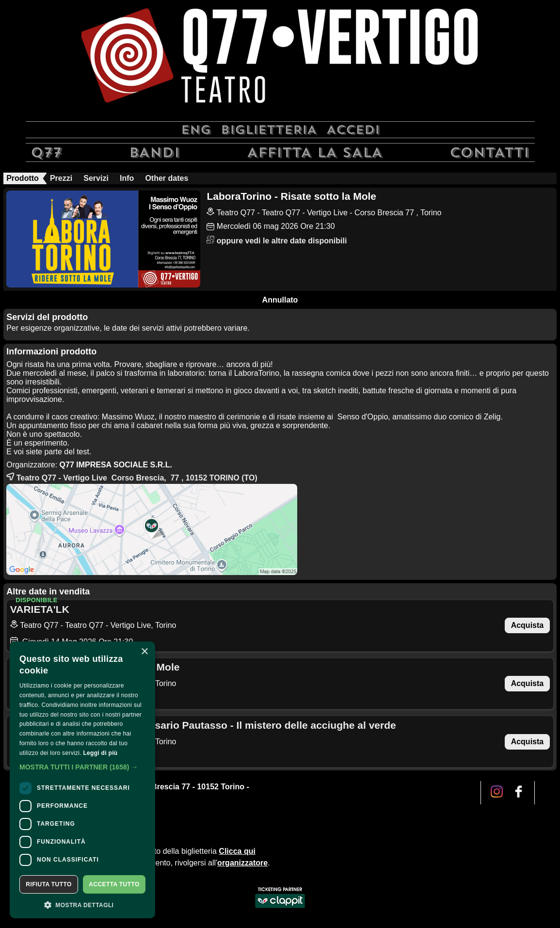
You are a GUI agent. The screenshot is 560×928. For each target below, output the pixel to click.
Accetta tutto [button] (114, 884)
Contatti (489, 152)
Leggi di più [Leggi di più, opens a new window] (100, 753)
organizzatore (242, 863)
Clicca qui (237, 851)
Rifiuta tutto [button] (48, 884)
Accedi (353, 130)
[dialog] (82, 780)
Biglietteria (269, 130)
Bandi (154, 152)
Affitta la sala (315, 152)
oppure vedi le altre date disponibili (277, 241)
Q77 (46, 152)
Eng (196, 130)
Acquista (528, 625)
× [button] (144, 652)
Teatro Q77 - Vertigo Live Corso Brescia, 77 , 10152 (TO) (132, 477)
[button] (82, 767)
